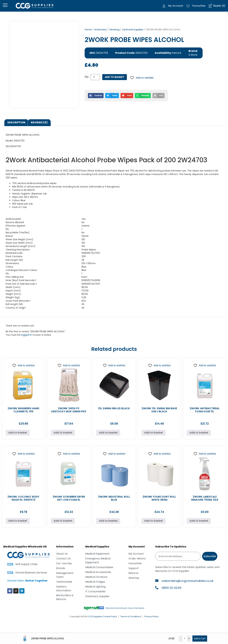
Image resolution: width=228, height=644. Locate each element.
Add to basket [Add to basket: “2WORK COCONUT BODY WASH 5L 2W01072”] (18, 525)
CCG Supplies (95, 621)
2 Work (193, 59)
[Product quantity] (95, 81)
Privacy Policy (151, 621)
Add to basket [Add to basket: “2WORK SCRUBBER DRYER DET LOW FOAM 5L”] (63, 525)
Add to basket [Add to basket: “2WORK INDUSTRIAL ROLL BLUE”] (108, 525)
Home (88, 34)
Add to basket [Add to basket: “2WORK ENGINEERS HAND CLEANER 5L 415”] (18, 437)
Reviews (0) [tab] (39, 127)
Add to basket (115, 81)
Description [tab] (16, 127)
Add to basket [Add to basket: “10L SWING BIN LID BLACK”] (108, 437)
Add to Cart (200, 639)
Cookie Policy (110, 621)
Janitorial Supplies (133, 34)
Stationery (100, 34)
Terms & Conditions (131, 621)
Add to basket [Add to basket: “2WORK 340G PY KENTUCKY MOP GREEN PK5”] (63, 437)
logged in (26, 339)
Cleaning (114, 34)
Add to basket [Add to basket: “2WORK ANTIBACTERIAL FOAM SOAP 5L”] (199, 437)
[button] (96, 100)
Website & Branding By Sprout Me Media (125, 612)
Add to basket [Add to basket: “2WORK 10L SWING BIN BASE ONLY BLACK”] (154, 437)
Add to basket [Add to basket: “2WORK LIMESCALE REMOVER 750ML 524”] (199, 525)
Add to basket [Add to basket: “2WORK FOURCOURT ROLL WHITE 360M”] (154, 525)
